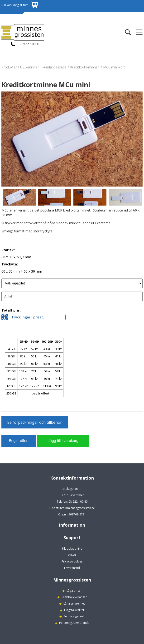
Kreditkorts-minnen (85, 67)
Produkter (9, 67)
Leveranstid (72, 568)
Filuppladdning (72, 549)
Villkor (72, 555)
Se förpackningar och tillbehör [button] (35, 422)
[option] (72, 139)
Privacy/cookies (72, 561)
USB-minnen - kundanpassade (43, 67)
